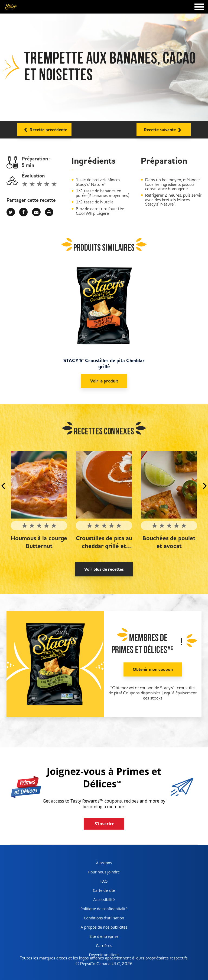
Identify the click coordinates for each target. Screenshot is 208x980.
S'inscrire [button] (105, 824)
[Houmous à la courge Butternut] (39, 485)
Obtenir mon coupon (153, 669)
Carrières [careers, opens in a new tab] (94, 947)
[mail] (36, 212)
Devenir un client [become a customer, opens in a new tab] (98, 956)
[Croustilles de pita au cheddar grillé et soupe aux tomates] (104, 485)
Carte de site (104, 890)
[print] (49, 212)
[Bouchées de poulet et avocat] (169, 485)
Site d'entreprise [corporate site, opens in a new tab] (97, 937)
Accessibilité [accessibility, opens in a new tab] (96, 901)
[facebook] (23, 212)
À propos (104, 863)
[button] (3, 486)
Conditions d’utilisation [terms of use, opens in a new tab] (100, 919)
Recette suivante (164, 129)
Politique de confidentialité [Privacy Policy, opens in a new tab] (102, 910)
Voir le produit (104, 381)
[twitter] (11, 212)
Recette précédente (45, 129)
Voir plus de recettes (104, 569)
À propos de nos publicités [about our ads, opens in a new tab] (102, 928)
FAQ (104, 881)
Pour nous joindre (104, 872)
